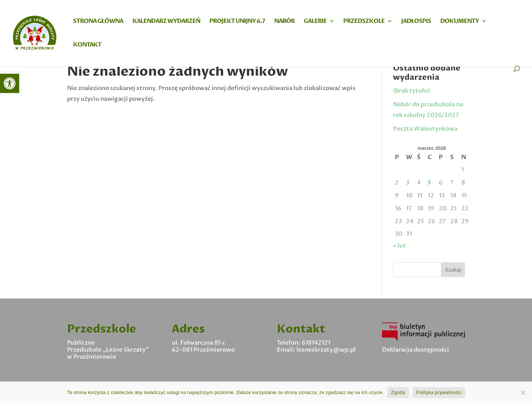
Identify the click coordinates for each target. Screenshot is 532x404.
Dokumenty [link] (460, 22)
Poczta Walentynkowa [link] (425, 129)
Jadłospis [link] (416, 22)
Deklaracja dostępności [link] (415, 350)
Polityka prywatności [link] (439, 392)
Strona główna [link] (98, 22)
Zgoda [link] (398, 392)
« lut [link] (399, 246)
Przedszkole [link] (364, 22)
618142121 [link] (316, 343)
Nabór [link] (284, 22)
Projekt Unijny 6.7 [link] (237, 22)
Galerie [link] (315, 22)
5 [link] (429, 183)
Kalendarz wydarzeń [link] (166, 22)
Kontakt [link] (87, 45)
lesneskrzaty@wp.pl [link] (326, 350)
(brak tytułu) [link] (411, 91)
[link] (10, 83)
